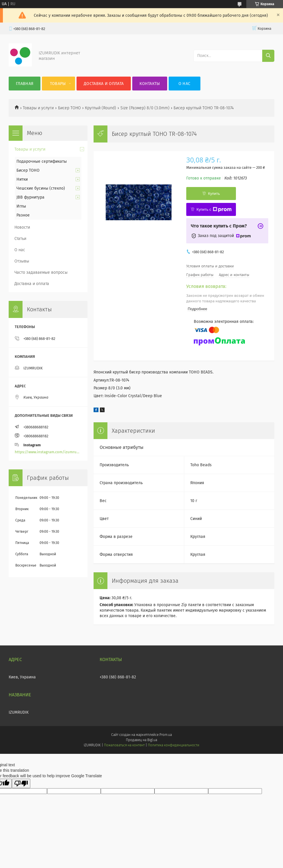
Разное (23, 215)
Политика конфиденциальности (174, 745)
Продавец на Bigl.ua (141, 740)
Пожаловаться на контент (124, 745)
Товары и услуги (38, 108)
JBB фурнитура (30, 197)
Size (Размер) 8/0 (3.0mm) (145, 108)
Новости (22, 227)
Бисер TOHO (69, 108)
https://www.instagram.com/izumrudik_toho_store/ (48, 452)
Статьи (20, 239)
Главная (25, 84)
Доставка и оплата (104, 84)
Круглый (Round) (100, 108)
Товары (58, 84)
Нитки (22, 179)
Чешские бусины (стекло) (41, 188)
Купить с (214, 210)
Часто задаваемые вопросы (41, 272)
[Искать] (268, 56)
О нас (185, 84)
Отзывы (22, 261)
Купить (214, 194)
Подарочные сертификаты (42, 161)
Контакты (150, 84)
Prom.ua (166, 735)
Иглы (21, 206)
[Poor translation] (21, 783)
